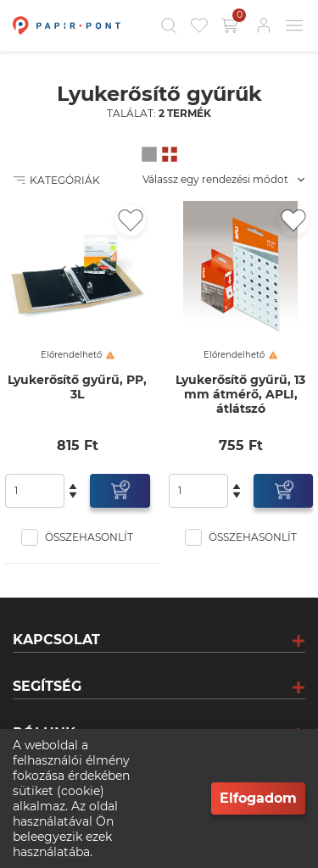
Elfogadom (258, 798)
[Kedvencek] (199, 25)
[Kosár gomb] (232, 25)
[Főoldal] (64, 25)
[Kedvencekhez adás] (131, 220)
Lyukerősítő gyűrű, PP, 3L (77, 387)
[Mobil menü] (294, 25)
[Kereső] (169, 25)
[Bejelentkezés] (264, 25)
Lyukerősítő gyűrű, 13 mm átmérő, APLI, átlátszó (240, 395)
